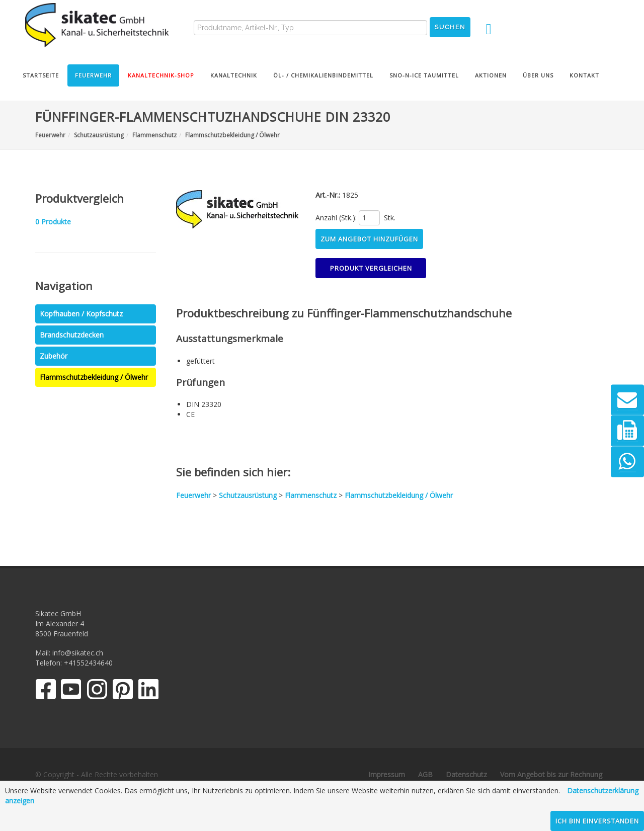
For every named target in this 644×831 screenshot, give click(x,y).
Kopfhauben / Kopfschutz (81, 314)
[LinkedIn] (149, 691)
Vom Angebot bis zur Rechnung (551, 774)
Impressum (387, 774)
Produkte (53, 222)
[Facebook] (46, 691)
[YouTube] (71, 691)
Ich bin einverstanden (597, 821)
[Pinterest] (123, 691)
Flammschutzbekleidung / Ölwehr (94, 377)
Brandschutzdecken (72, 335)
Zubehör (54, 356)
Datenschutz (466, 774)
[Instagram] (97, 691)
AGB (425, 774)
